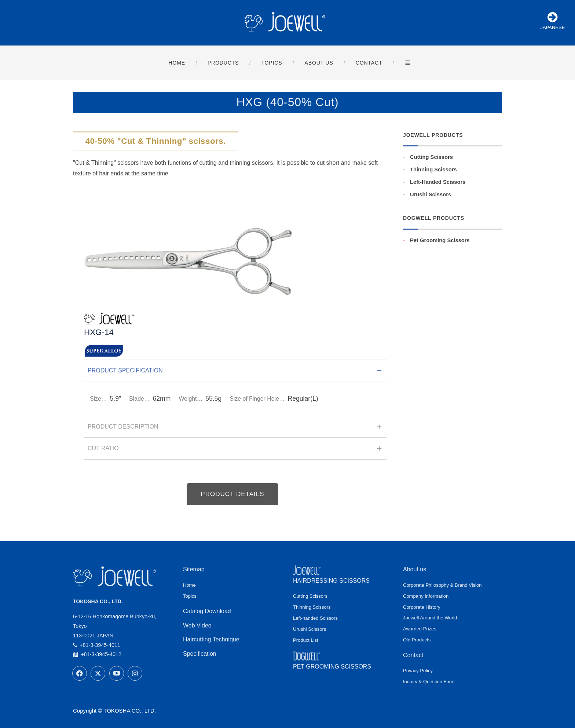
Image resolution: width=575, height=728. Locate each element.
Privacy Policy (418, 671)
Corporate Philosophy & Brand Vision (442, 585)
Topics (190, 596)
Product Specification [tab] (235, 373)
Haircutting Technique (211, 639)
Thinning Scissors (433, 170)
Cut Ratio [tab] (235, 451)
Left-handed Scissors (315, 618)
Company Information (426, 596)
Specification (200, 654)
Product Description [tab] (235, 429)
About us (415, 569)
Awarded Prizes (420, 629)
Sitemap (194, 569)
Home (189, 585)
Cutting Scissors (431, 157)
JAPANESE (552, 21)
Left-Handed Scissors (438, 182)
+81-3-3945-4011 (97, 645)
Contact (413, 655)
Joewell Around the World (430, 618)
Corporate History (422, 607)
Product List (306, 640)
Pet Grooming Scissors (440, 240)
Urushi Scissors (431, 194)
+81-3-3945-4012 (97, 654)
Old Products (417, 640)
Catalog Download (207, 611)
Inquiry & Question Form (429, 682)
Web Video (197, 625)
